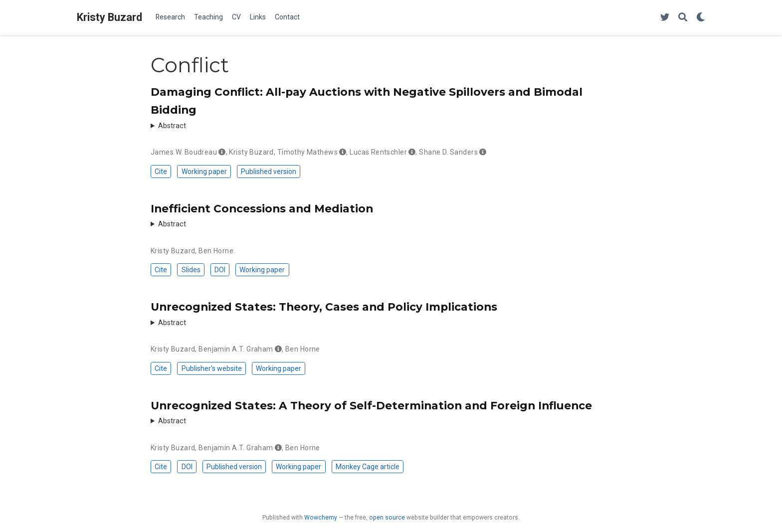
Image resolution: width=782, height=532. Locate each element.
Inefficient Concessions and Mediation (262, 208)
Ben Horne (216, 251)
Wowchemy (321, 518)
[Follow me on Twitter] (665, 18)
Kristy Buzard (109, 17)
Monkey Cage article (368, 467)
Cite (161, 172)
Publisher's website (212, 368)
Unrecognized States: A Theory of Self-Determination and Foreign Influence (371, 405)
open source (387, 518)
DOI (220, 270)
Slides (191, 270)
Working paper (204, 172)
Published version (269, 172)
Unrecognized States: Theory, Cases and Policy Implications (324, 307)
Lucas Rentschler (378, 152)
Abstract (172, 126)
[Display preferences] (701, 18)
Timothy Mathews (307, 152)
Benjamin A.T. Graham (236, 349)
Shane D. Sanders (448, 152)
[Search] (683, 18)
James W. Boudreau (184, 152)
